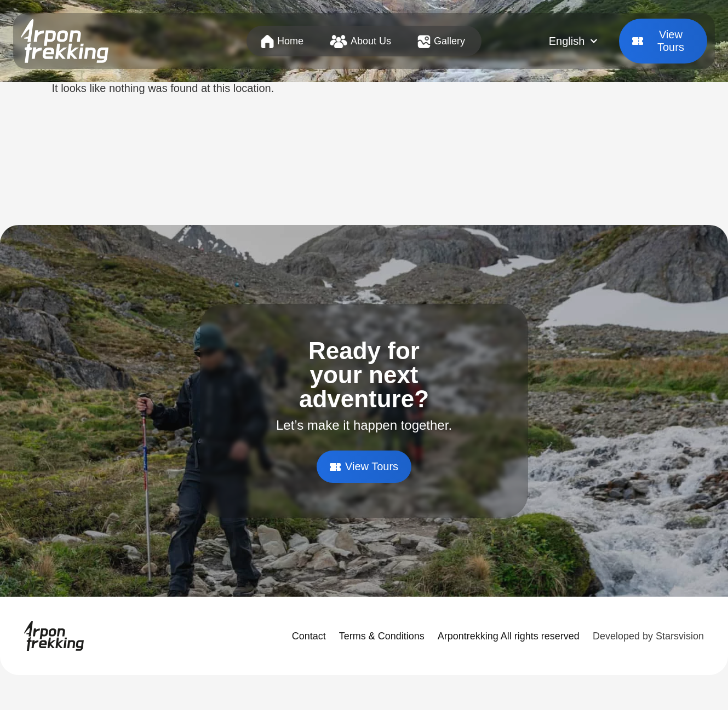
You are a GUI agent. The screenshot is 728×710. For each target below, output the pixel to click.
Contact (309, 636)
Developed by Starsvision (648, 636)
